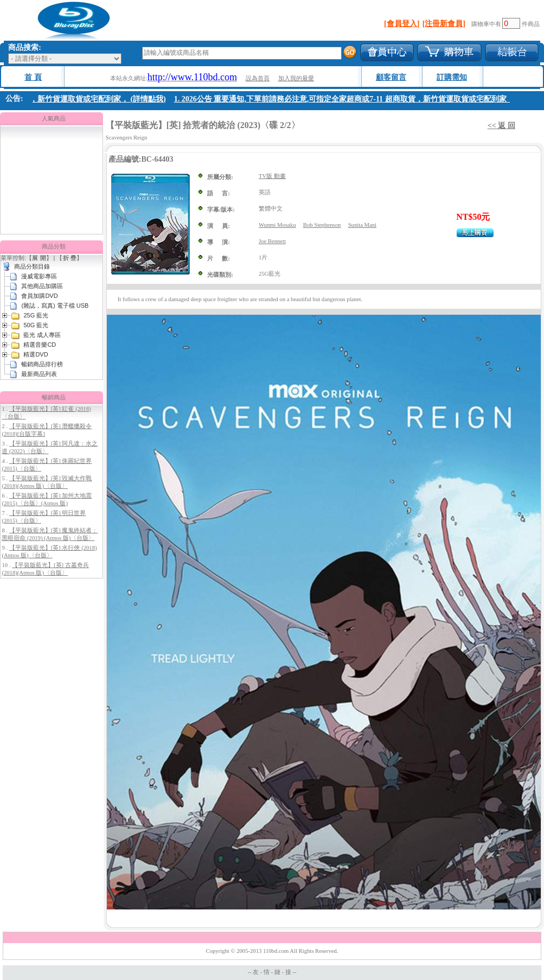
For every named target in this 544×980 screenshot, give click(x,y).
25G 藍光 (36, 315)
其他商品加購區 (42, 286)
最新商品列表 (39, 374)
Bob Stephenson (322, 225)
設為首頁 (258, 78)
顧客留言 (391, 77)
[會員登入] (402, 24)
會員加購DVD (39, 296)
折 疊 (70, 258)
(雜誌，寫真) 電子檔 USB (55, 306)
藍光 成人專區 (42, 335)
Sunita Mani (362, 225)
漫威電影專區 (39, 276)
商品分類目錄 (32, 266)
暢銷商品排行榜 (42, 364)
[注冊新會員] (444, 24)
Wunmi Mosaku (277, 225)
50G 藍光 (36, 325)
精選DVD (36, 354)
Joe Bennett (272, 241)
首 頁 (33, 77)
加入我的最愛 (296, 78)
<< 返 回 (501, 126)
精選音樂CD (40, 345)
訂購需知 (452, 77)
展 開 (39, 258)
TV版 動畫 (272, 176)
